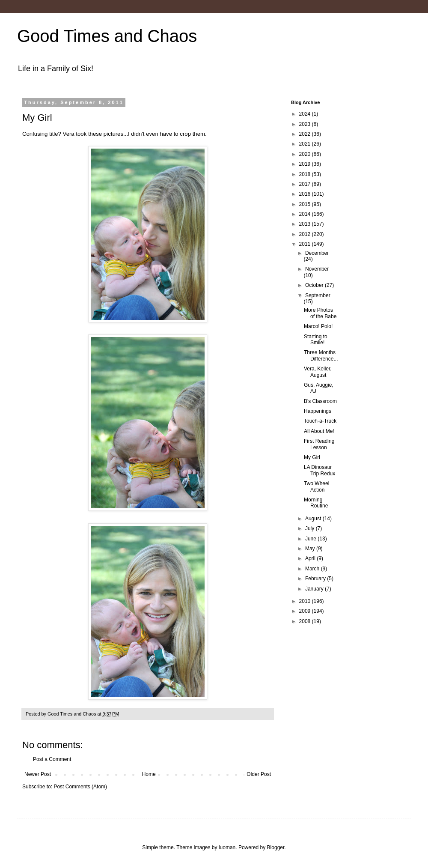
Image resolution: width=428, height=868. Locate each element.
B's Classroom (320, 401)
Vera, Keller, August (318, 372)
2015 (306, 204)
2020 (306, 154)
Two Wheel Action (317, 486)
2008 (306, 621)
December (317, 253)
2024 (306, 114)
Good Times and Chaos (107, 36)
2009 (306, 611)
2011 (306, 244)
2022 (306, 134)
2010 (306, 601)
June (311, 539)
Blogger (276, 847)
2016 (306, 194)
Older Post (259, 774)
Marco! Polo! (318, 326)
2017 (306, 184)
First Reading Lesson (319, 444)
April (311, 558)
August (314, 519)
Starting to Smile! (316, 340)
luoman (227, 847)
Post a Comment (52, 759)
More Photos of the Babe (320, 313)
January (315, 589)
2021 (306, 144)
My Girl (312, 457)
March (313, 569)
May (311, 549)
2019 (306, 164)
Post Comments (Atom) (80, 787)
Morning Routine (316, 503)
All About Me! (319, 431)
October (315, 285)
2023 (306, 124)
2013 (306, 224)
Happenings (318, 411)
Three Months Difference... (321, 355)
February (316, 579)
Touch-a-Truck (320, 421)
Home (149, 774)
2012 (306, 234)
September (318, 295)
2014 (306, 214)
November (317, 269)
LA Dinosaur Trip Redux (320, 470)
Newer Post (38, 774)
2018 (306, 174)
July (311, 528)
